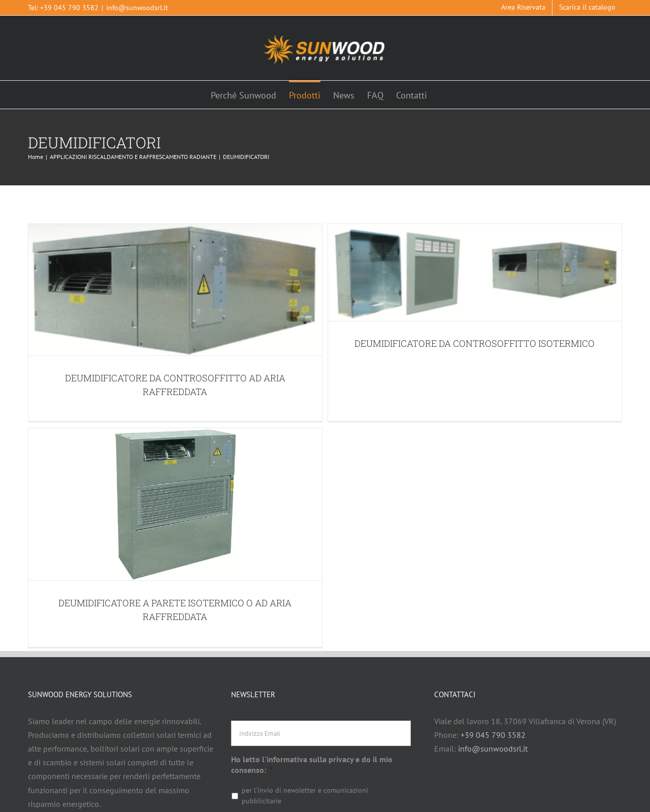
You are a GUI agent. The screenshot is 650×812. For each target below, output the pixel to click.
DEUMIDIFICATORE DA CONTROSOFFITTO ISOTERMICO (463, 343)
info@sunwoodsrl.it (137, 8)
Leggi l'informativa (263, 775)
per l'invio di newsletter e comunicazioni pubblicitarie (305, 745)
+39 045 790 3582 (69, 8)
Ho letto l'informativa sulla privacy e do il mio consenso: (312, 714)
